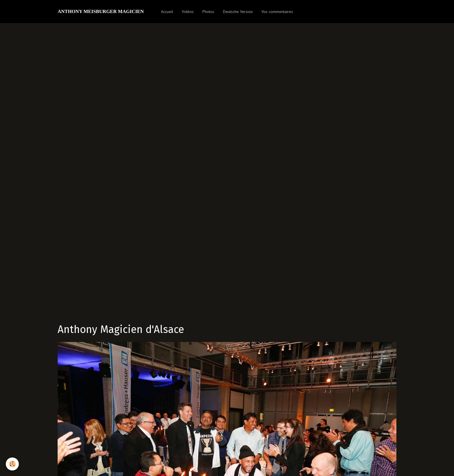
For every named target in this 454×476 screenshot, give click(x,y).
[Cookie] (12, 464)
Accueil (167, 12)
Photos (208, 12)
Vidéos (188, 12)
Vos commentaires (277, 12)
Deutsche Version (238, 12)
